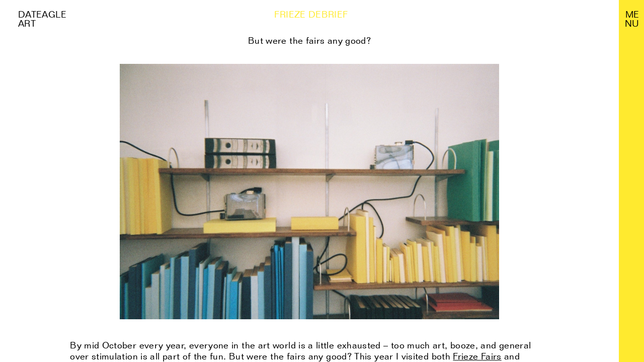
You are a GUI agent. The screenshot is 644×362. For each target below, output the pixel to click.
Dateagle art (42, 19)
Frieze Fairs (477, 356)
